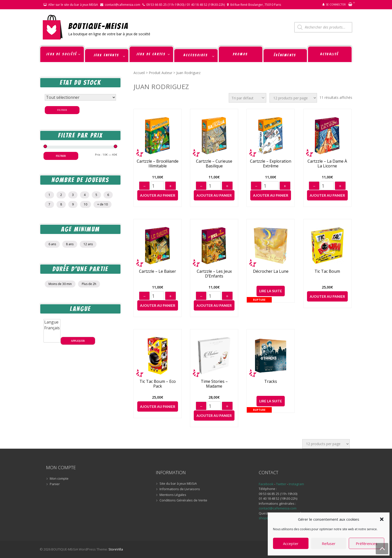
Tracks (271, 381)
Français (52, 328)
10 (85, 204)
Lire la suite (271, 291)
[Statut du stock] (80, 97)
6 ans (52, 244)
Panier (55, 484)
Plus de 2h (89, 284)
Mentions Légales (173, 495)
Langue (52, 322)
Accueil (139, 73)
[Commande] (247, 98)
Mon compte (59, 479)
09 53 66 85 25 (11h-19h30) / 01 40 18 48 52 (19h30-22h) (185, 5)
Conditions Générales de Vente (183, 500)
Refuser (329, 543)
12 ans (88, 244)
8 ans (70, 244)
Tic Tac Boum (327, 271)
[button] (382, 519)
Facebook (266, 484)
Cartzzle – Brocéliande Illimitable (158, 164)
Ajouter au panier (158, 195)
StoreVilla (116, 549)
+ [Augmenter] (170, 186)
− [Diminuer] (144, 186)
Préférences (366, 543)
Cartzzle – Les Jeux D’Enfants (214, 274)
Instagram (296, 484)
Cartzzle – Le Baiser (157, 271)
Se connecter (336, 4)
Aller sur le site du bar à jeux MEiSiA (73, 5)
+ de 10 (102, 204)
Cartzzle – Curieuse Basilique (214, 164)
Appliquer (78, 341)
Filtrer (62, 110)
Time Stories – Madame (214, 384)
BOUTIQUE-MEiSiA (98, 26)
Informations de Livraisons (180, 489)
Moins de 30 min (60, 284)
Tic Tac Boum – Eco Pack (158, 384)
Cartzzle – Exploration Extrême (271, 164)
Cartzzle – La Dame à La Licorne (327, 164)
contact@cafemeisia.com (122, 5)
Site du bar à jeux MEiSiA (178, 484)
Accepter (291, 543)
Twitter (281, 484)
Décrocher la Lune (271, 271)
